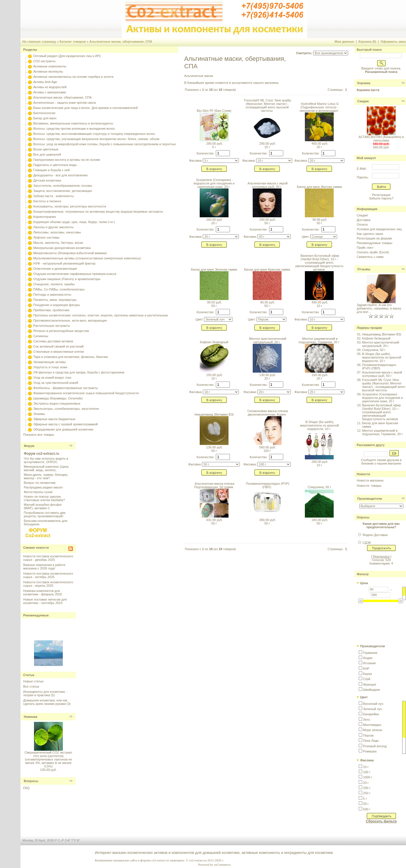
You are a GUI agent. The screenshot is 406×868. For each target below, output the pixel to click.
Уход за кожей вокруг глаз (52, 378)
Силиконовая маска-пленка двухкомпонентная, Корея (268, 413)
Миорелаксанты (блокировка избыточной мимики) (70, 253)
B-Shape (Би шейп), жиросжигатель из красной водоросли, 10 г (320, 425)
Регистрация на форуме (374, 238)
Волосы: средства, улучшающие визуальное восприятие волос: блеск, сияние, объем (96, 139)
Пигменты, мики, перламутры (55, 300)
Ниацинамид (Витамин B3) (214, 414)
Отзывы (364, 269)
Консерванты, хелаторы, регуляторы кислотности (70, 206)
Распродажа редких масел (43, 487)
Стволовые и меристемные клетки (59, 352)
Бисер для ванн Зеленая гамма (214, 269)
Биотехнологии (44, 113)
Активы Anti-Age (45, 82)
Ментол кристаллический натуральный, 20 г (268, 340)
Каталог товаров (73, 41)
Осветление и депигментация (55, 269)
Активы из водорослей (50, 87)
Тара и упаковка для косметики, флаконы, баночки (71, 357)
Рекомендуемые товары (374, 243)
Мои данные (344, 41)
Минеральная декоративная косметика (62, 248)
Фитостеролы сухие (38, 492)
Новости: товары (369, 486)
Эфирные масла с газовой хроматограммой (66, 424)
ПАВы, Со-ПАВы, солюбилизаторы (59, 289)
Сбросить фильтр (381, 821)
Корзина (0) (367, 41)
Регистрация (381, 195)
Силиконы (41, 336)
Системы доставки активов (53, 341)
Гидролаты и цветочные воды (55, 165)
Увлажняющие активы (50, 362)
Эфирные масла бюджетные (54, 419)
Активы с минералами (50, 92)
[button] (368, 653)
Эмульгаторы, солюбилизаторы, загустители (66, 409)
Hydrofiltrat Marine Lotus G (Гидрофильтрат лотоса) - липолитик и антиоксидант (319, 107)
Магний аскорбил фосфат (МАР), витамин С (43, 506)
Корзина (364, 83)
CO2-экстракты (45, 61)
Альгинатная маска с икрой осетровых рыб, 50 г (268, 185)
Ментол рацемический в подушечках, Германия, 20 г (319, 340)
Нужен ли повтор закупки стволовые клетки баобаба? (44, 498)
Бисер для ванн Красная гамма (267, 269)
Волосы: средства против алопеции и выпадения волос (74, 129)
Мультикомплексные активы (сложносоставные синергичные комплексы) (87, 258)
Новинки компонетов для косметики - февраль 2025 (43, 592)
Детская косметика (47, 180)
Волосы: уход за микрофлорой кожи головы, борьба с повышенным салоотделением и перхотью (105, 144)
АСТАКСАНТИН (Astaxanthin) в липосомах (381, 139)
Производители (370, 499)
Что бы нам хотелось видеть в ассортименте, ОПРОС (46, 460)
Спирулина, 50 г (319, 487)
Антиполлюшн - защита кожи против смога (65, 103)
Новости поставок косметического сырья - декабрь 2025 (48, 558)
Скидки (363, 101)
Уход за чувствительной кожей (56, 383)
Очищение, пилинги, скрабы (54, 284)
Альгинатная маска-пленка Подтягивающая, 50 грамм (214, 485)
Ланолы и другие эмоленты (54, 227)
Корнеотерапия (45, 217)
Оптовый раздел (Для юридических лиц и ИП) (67, 56)
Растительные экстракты (52, 326)
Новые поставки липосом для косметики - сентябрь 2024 (45, 601)
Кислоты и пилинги (47, 201)
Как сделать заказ (370, 234)
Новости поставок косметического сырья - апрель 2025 (48, 584)
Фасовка (367, 760)
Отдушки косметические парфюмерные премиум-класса (75, 274)
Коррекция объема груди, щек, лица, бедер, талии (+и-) (74, 222)
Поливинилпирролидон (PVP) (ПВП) (268, 485)
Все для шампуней (47, 154)
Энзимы (39, 414)
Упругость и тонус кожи (50, 367)
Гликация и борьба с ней (52, 170)
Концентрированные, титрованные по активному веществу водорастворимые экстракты (98, 212)
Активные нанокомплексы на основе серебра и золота (73, 77)
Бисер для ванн (45, 118)
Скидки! (362, 215)
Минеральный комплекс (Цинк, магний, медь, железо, (46, 468)
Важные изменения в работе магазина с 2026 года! (44, 567)
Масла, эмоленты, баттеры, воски (58, 243)
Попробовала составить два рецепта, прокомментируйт (44, 514)
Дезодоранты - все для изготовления (61, 175)
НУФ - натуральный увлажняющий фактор (65, 263)
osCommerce (222, 865)
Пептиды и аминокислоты (52, 295)
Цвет (364, 697)
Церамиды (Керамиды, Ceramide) (58, 398)
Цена (364, 583)
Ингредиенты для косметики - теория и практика (45, 693)
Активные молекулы (48, 71)
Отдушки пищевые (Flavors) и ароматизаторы (67, 279)
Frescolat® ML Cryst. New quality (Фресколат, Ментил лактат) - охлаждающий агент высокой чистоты (268, 105)
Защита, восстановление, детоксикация (63, 191)
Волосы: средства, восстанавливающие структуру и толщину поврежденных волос (94, 134)
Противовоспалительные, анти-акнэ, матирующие (70, 320)
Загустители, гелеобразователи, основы (63, 186)
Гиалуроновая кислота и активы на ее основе (67, 160)
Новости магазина (370, 480)
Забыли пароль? (381, 198)
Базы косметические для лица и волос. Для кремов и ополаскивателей (86, 108)
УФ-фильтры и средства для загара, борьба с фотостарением (79, 372)
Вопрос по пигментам (39, 483)
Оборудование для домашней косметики (63, 429)
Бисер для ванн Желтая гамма (319, 187)
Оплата (362, 224)
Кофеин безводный (214, 342)
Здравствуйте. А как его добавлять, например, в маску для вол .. (379, 308)
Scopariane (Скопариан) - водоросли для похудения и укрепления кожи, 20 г (214, 183)
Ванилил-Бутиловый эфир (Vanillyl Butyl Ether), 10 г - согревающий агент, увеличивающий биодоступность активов (319, 263)
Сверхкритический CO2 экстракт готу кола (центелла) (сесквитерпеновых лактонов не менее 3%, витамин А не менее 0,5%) (48, 759)
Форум (29, 446)
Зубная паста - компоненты (54, 196)
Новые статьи (33, 681)
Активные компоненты (50, 66)
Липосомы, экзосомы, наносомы (57, 232)
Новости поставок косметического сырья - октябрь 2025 (48, 575)
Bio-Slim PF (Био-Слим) (214, 111)
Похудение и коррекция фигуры (57, 305)
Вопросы (31, 781)
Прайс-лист (365, 248)
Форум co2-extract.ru (41, 454)
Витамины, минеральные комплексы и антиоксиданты (73, 123)
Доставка (363, 220)
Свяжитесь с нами (370, 257)
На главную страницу (39, 41)
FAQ (26, 788)
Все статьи (31, 686)
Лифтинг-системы (47, 237)
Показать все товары (38, 435)
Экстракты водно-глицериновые (57, 403)
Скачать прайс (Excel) (373, 252)
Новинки (30, 717)
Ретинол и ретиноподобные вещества (61, 331)
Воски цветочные (46, 149)
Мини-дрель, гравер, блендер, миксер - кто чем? (46, 476)
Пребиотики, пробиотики (51, 310)
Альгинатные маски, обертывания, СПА (121, 41)
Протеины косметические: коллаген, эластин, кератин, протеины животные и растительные (101, 315)
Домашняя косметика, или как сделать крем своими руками (45, 702)
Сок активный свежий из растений (59, 346)
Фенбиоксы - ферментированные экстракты (66, 388)
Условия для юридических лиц (379, 229)
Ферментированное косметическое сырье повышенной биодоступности (86, 393)
